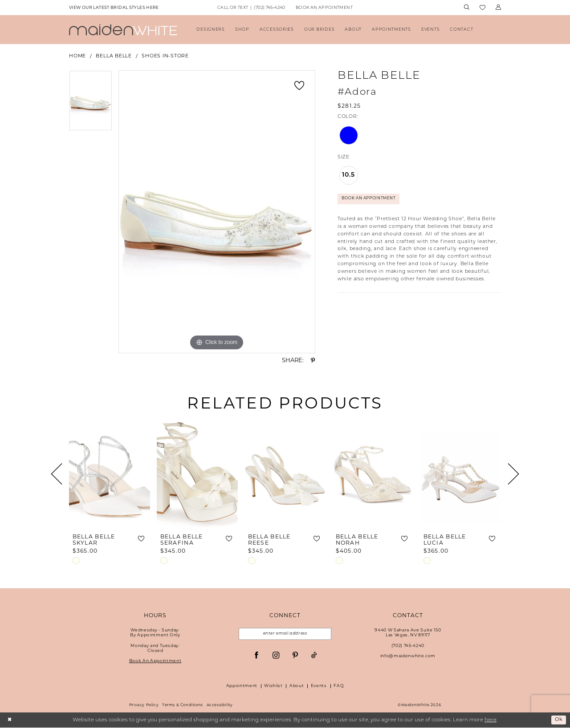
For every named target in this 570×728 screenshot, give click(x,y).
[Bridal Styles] (114, 8)
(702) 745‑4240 (408, 646)
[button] (498, 8)
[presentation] (110, 474)
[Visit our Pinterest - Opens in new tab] (295, 656)
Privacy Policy (144, 706)
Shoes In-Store (165, 56)
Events (319, 686)
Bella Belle (114, 56)
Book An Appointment (372, 199)
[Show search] (466, 8)
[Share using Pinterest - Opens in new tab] (313, 361)
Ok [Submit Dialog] (558, 720)
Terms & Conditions (183, 706)
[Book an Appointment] (324, 8)
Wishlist (273, 686)
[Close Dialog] (10, 721)
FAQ (339, 686)
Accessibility (220, 706)
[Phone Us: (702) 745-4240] (251, 8)
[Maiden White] (123, 30)
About (297, 686)
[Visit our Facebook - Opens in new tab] (256, 656)
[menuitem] (114, 8)
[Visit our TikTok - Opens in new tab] (314, 656)
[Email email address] (285, 634)
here (491, 720)
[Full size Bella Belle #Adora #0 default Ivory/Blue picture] (217, 212)
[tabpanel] (91, 104)
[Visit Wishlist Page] (482, 8)
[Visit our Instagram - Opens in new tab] (276, 656)
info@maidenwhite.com (408, 656)
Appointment (242, 686)
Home (77, 56)
